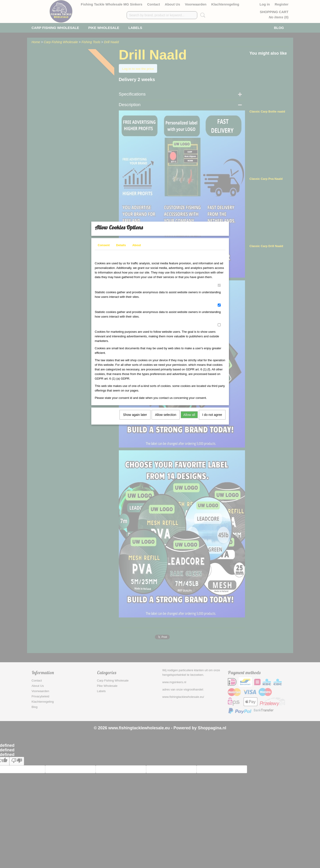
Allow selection (166, 418)
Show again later (135, 418)
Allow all (189, 418)
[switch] (219, 288)
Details (121, 248)
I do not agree (212, 418)
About (137, 248)
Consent (104, 248)
